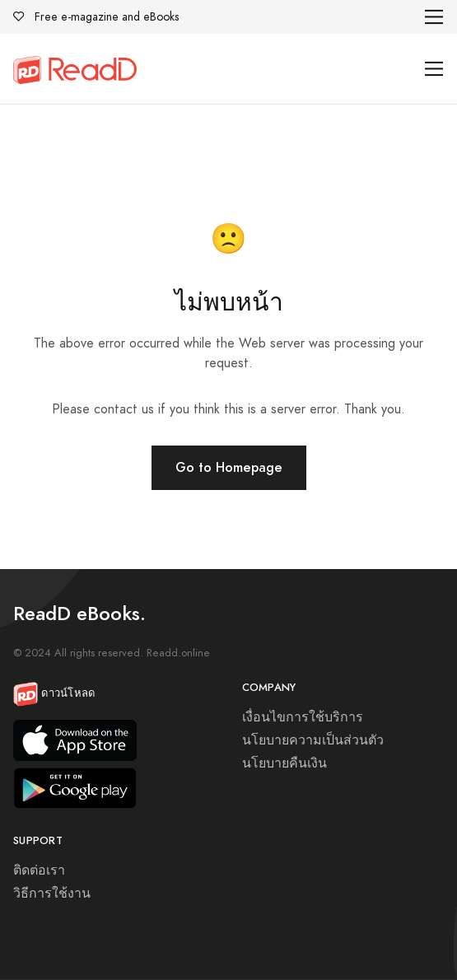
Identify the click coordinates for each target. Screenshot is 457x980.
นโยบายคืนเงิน (284, 763)
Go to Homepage (229, 467)
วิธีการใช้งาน (52, 894)
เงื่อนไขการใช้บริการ (303, 717)
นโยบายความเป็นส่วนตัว (313, 740)
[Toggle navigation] (434, 17)
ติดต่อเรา (39, 870)
